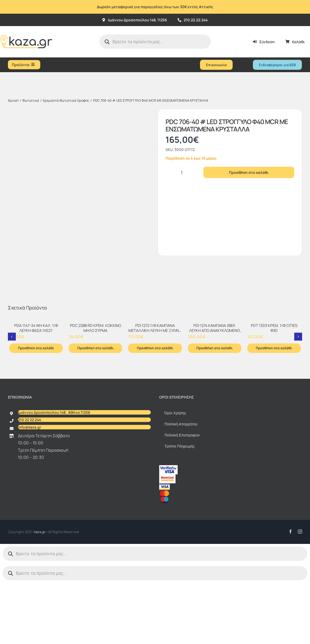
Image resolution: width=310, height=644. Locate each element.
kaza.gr (40, 595)
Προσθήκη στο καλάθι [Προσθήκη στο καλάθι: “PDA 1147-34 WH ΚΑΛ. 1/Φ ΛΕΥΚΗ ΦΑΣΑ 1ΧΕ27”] (36, 411)
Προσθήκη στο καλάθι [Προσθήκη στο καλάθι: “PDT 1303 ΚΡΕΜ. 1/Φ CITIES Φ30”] (274, 411)
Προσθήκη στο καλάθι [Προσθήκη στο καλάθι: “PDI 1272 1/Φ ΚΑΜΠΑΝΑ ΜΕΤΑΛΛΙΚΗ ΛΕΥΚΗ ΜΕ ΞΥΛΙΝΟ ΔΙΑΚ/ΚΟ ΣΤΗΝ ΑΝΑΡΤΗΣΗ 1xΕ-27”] (155, 411)
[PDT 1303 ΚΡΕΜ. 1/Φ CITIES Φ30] (274, 384)
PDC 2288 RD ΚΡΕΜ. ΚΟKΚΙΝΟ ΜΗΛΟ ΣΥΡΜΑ (96, 391)
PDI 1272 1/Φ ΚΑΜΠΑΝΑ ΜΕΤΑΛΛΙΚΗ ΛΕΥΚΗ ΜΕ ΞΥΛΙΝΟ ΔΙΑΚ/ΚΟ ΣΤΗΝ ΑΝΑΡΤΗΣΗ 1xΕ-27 (155, 396)
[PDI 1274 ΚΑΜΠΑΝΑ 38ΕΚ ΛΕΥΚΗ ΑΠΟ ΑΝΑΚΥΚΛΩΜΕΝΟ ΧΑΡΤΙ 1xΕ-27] (215, 384)
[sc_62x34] (167, 540)
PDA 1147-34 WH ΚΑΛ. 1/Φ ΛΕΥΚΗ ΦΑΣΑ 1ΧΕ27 (36, 391)
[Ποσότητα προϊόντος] (182, 173)
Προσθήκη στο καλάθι (249, 172)
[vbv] (168, 531)
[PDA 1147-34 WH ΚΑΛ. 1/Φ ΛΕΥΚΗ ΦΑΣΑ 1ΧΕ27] (36, 384)
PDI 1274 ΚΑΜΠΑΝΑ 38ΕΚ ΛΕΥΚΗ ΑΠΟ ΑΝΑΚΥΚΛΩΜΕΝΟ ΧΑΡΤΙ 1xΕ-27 (214, 394)
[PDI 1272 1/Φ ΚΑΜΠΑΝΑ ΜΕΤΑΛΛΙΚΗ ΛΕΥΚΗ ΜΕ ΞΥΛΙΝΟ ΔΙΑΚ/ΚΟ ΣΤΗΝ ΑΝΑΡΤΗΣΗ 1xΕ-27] (155, 384)
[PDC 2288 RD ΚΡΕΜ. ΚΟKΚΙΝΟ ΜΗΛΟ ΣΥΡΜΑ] (95, 384)
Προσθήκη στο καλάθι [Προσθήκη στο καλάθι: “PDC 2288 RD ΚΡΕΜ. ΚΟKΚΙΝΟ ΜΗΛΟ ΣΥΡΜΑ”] (96, 411)
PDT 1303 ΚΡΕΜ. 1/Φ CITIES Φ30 (274, 391)
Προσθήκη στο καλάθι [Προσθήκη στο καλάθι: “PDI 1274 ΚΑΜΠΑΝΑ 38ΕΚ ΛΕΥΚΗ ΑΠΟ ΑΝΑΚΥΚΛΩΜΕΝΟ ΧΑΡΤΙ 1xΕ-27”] (214, 411)
